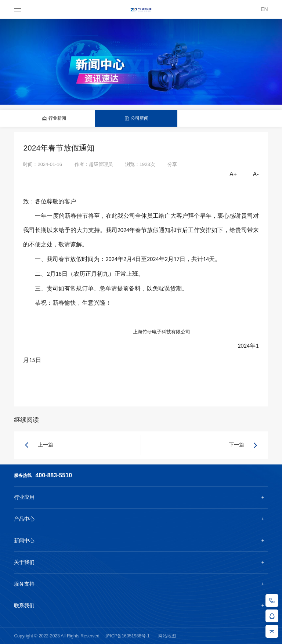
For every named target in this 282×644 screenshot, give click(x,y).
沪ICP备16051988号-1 (127, 636)
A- (256, 174)
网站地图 (167, 636)
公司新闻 (136, 118)
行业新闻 (54, 118)
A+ (233, 174)
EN (264, 9)
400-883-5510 (54, 475)
